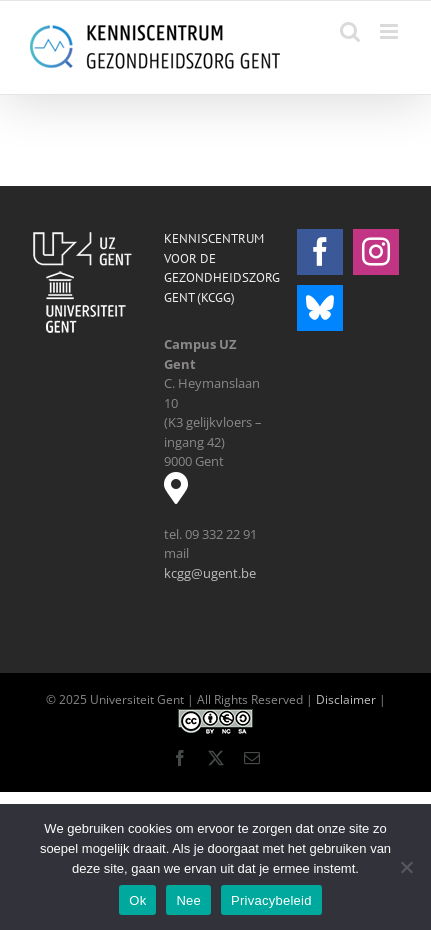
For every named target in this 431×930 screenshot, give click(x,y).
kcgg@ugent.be (210, 573)
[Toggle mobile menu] (390, 31)
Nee (188, 900)
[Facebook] (320, 252)
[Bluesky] (320, 308)
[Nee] (406, 867)
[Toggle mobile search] (350, 31)
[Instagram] (376, 252)
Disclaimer (346, 699)
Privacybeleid (271, 900)
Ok (137, 900)
